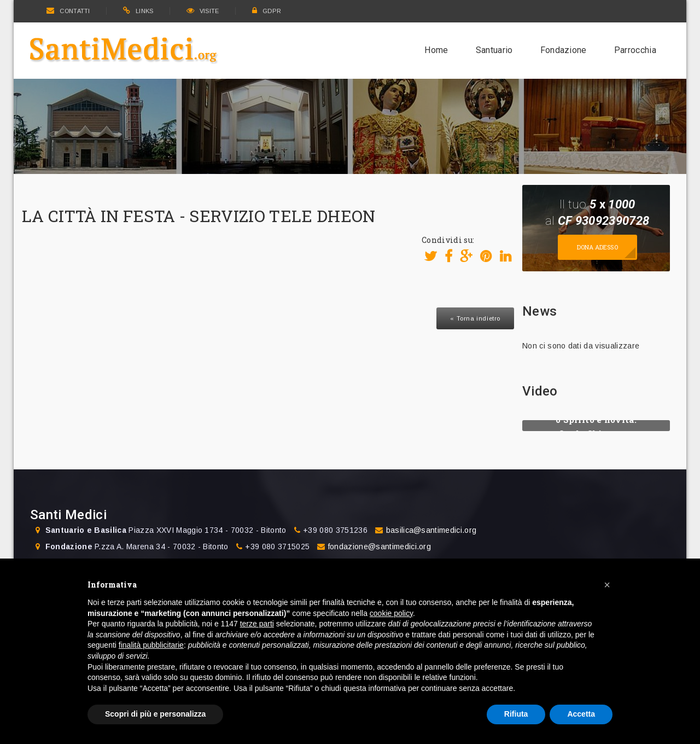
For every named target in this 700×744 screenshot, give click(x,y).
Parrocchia (635, 50)
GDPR (267, 11)
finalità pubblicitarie (151, 645)
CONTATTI (68, 11)
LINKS (138, 11)
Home (436, 50)
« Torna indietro (475, 318)
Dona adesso (597, 247)
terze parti (257, 624)
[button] (607, 585)
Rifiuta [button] (516, 714)
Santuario (494, 50)
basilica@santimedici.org (431, 530)
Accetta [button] (581, 714)
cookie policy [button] (391, 613)
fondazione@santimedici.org (380, 547)
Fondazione (564, 50)
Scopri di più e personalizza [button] (155, 714)
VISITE (203, 11)
